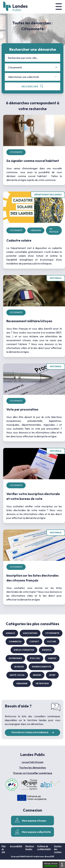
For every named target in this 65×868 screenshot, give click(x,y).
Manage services (51, 865)
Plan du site (4, 849)
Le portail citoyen (33, 762)
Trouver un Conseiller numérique (33, 773)
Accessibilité (16, 846)
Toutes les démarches (33, 768)
